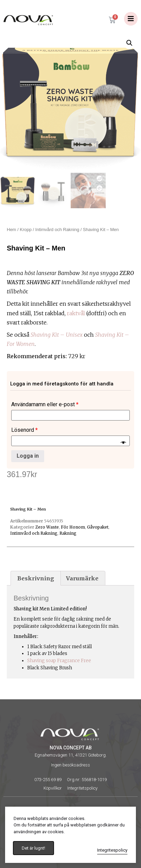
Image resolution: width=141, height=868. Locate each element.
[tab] (36, 578)
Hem (11, 230)
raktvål (76, 313)
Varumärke (82, 578)
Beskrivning (36, 578)
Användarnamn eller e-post (45, 404)
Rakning (68, 533)
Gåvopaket (98, 527)
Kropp (26, 230)
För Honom (73, 527)
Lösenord (24, 430)
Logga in (28, 456)
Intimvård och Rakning (57, 230)
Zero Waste (47, 527)
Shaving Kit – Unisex (57, 335)
